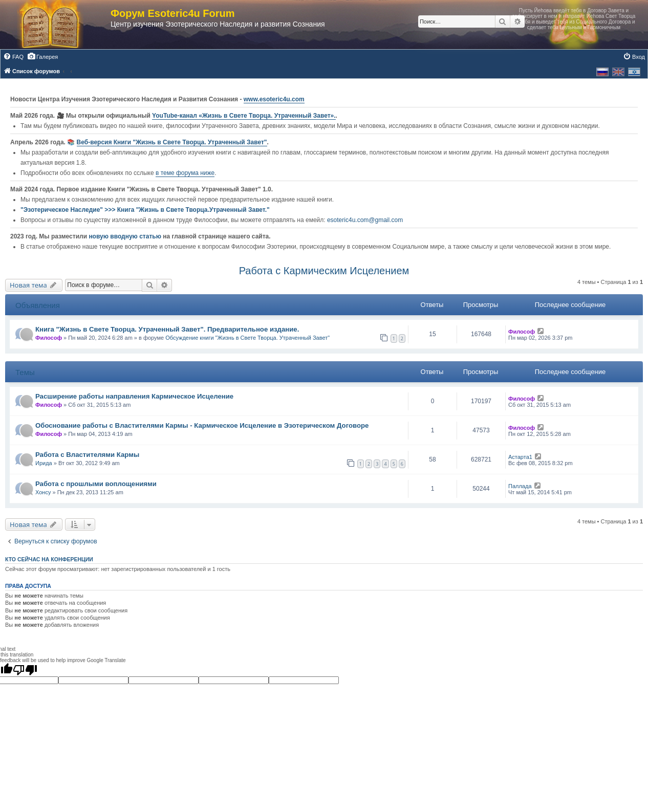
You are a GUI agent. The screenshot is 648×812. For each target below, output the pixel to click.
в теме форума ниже (185, 173)
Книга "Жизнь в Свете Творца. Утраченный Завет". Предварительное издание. (167, 329)
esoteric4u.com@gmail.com (365, 220)
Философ (49, 338)
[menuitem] (13, 57)
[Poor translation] (25, 670)
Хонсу (43, 492)
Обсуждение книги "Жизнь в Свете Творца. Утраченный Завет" (247, 338)
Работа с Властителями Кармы (87, 455)
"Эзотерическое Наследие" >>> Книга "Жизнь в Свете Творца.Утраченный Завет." (145, 210)
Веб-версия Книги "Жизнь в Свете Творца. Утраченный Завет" (172, 142)
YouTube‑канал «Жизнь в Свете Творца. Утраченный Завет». (244, 116)
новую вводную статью (126, 236)
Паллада (520, 486)
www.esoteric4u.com (274, 99)
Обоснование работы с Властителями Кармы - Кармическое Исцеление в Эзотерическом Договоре (202, 425)
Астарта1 (520, 457)
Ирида (44, 463)
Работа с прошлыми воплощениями (96, 484)
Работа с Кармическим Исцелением (324, 271)
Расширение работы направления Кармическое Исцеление (134, 396)
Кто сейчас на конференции (49, 559)
